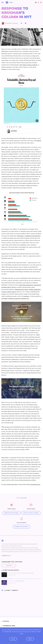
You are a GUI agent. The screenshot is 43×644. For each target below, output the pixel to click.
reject (30, 641)
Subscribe (9, 565)
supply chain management (26, 285)
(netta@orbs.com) (35, 484)
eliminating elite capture (22, 289)
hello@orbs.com (6, 556)
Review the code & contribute (31, 513)
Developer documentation (21, 527)
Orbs (3, 544)
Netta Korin (8, 23)
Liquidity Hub (38, 552)
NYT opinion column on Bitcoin (29, 65)
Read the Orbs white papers (12, 513)
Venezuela (26, 296)
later (9, 420)
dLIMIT (27, 552)
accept (13, 641)
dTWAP (31, 552)
